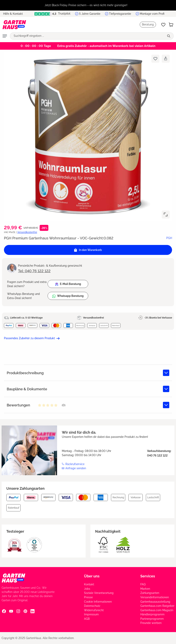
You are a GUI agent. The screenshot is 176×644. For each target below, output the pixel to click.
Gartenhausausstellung (155, 602)
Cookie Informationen (98, 602)
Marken (145, 589)
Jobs (87, 589)
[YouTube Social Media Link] (11, 611)
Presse (88, 597)
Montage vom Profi (152, 14)
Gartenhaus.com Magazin (157, 610)
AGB (87, 619)
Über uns (92, 576)
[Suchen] (169, 36)
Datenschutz (92, 606)
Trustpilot (52, 14)
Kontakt (89, 584)
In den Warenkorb (88, 250)
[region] (88, 5)
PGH (169, 238)
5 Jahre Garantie (90, 14)
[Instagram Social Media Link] (18, 611)
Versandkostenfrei (27, 232)
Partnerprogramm (152, 619)
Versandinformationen (155, 597)
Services (148, 576)
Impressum (91, 614)
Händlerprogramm (152, 614)
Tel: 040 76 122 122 (34, 271)
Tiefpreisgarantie (120, 14)
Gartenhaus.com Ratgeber (157, 606)
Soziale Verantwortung (99, 593)
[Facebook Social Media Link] (4, 611)
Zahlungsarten (150, 593)
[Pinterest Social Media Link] (25, 611)
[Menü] (5, 36)
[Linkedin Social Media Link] (33, 611)
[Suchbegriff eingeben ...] (87, 36)
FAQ (143, 584)
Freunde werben (151, 623)
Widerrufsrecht (94, 610)
